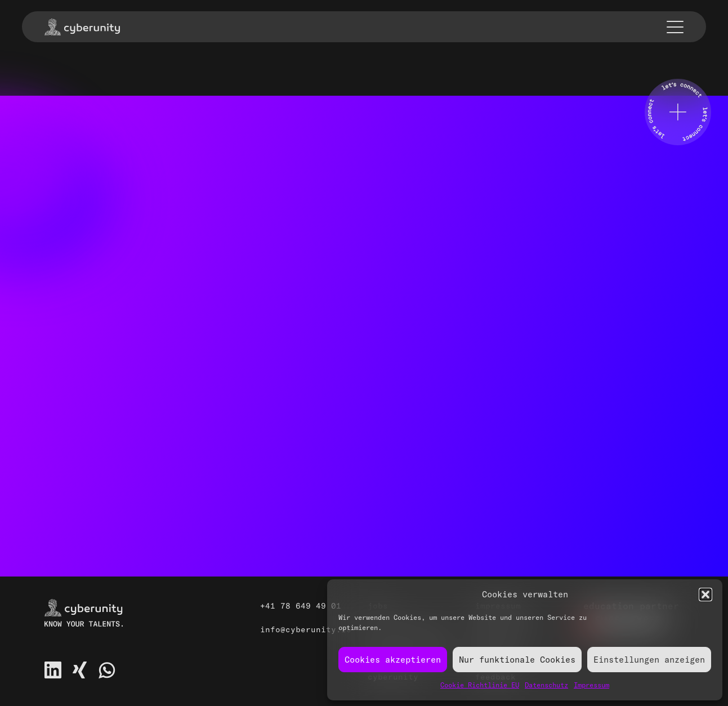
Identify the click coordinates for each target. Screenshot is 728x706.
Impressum (591, 685)
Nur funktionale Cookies (517, 660)
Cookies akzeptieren (393, 660)
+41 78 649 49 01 (301, 606)
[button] (705, 595)
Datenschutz (546, 685)
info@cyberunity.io (306, 629)
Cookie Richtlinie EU (480, 685)
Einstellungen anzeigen (649, 660)
